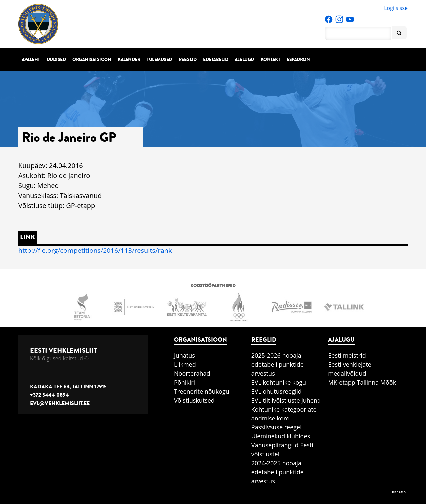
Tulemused (159, 59)
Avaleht (31, 59)
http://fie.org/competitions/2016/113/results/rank (95, 250)
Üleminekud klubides (281, 436)
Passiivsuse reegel (276, 427)
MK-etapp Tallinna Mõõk (362, 382)
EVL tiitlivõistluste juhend (286, 400)
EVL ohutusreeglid (276, 391)
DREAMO (399, 492)
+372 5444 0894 (49, 395)
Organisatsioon (92, 59)
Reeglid (188, 59)
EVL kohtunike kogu (279, 382)
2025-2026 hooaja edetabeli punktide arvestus (277, 364)
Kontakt (270, 59)
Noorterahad (192, 373)
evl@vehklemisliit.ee (60, 403)
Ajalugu (244, 59)
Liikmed (185, 364)
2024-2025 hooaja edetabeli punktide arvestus (277, 472)
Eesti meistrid (347, 355)
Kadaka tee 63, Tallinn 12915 (68, 387)
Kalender (129, 59)
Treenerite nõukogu (202, 391)
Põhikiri (185, 382)
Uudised (56, 59)
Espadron (298, 59)
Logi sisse (396, 8)
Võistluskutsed (194, 400)
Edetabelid (215, 59)
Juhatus (185, 355)
